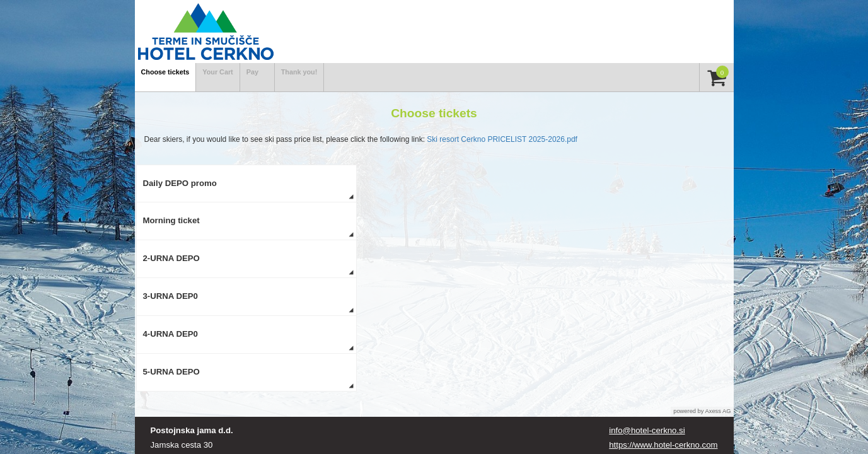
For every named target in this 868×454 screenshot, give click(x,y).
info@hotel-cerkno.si (647, 430)
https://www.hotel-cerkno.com (663, 445)
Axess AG (718, 411)
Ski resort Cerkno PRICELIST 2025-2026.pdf (502, 139)
